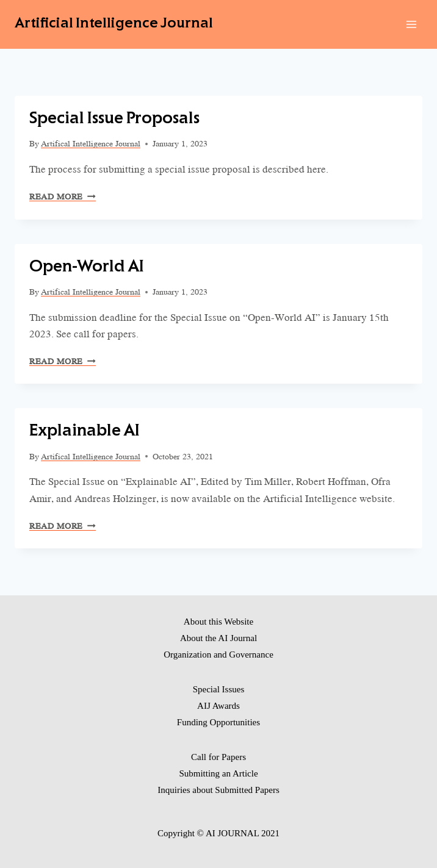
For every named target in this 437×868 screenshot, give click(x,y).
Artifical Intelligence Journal (91, 144)
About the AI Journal (218, 638)
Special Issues (219, 689)
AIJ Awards (218, 706)
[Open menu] (411, 24)
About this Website (218, 622)
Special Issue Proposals (114, 120)
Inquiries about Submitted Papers (218, 790)
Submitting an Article (218, 773)
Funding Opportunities (218, 722)
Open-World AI (87, 268)
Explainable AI (85, 432)
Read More (63, 197)
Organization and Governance (218, 655)
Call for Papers (218, 757)
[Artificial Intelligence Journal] (114, 24)
